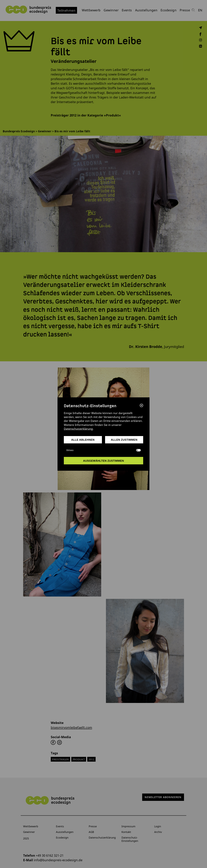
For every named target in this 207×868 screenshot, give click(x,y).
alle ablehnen (83, 440)
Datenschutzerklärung (78, 429)
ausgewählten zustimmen (103, 461)
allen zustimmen (124, 440)
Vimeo (103, 450)
